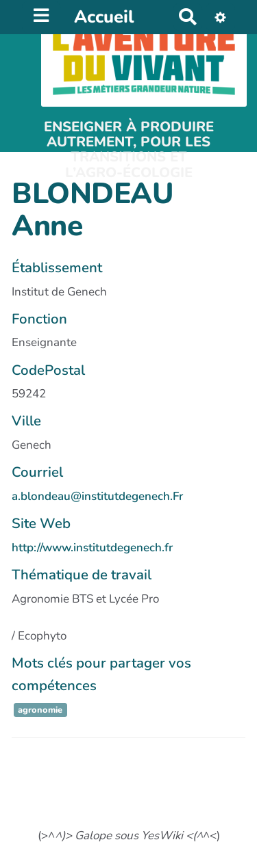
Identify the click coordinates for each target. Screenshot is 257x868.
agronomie (40, 710)
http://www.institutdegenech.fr (92, 548)
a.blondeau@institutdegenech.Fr (97, 496)
